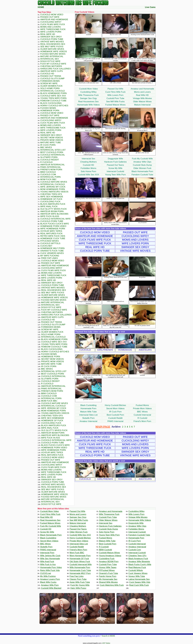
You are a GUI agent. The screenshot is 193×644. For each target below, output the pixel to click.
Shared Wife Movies (108, 582)
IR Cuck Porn (115, 412)
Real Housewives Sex (88, 102)
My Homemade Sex (108, 579)
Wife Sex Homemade (52, 197)
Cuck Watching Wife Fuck (112, 585)
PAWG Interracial (115, 421)
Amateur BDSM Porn (52, 211)
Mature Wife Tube (88, 412)
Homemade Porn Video (53, 226)
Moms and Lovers (142, 92)
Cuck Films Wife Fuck (115, 92)
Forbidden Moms (88, 168)
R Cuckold (142, 418)
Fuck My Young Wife (80, 585)
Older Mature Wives (142, 102)
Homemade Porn (88, 408)
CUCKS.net (46, 246)
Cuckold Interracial (142, 415)
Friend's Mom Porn (142, 421)
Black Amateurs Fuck (53, 204)
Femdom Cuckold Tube (142, 175)
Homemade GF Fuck (51, 199)
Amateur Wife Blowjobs (54, 214)
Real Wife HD (142, 95)
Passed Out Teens (115, 165)
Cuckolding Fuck (50, 202)
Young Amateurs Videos (54, 192)
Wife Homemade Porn (53, 229)
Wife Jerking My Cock (53, 187)
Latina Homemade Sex (139, 579)
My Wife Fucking (50, 256)
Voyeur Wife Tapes (51, 231)
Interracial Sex (88, 159)
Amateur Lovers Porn (50, 579)
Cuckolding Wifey (88, 92)
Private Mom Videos (142, 408)
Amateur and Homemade (142, 89)
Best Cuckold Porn (115, 415)
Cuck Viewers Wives (52, 253)
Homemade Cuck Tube (53, 238)
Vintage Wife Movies (142, 98)
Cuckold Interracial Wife (55, 219)
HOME (41, 7)
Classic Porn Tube (78, 579)
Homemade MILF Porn (52, 248)
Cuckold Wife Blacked (51, 588)
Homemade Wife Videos (88, 105)
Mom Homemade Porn (53, 189)
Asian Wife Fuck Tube (80, 582)
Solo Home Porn (88, 171)
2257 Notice (106, 643)
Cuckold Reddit (115, 418)
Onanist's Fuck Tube (52, 251)
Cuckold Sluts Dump (142, 165)
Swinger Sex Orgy (88, 98)
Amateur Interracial (88, 421)
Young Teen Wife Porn (115, 175)
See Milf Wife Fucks (115, 102)
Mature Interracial (142, 105)
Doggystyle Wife (115, 159)
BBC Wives (142, 412)
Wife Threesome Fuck (88, 95)
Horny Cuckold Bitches (115, 405)
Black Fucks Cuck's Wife (55, 224)
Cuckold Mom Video (88, 89)
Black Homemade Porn (142, 171)
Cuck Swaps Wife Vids (140, 582)
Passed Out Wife (115, 89)
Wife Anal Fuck (49, 206)
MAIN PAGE (103, 427)
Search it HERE (108, 636)
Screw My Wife (115, 168)
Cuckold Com (48, 175)
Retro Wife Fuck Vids (53, 236)
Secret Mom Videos (115, 408)
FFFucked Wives (49, 241)
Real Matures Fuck (51, 234)
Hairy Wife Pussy (78, 588)
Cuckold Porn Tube (115, 98)
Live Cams (150, 7)
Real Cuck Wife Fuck (139, 585)
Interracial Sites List (88, 415)
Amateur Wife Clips (142, 162)
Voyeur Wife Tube (137, 576)
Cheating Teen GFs (51, 194)
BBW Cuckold (48, 172)
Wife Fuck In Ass (50, 216)
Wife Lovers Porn (115, 95)
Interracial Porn (50, 177)
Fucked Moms (142, 405)
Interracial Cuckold (115, 171)
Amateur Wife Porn (50, 585)
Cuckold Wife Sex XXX (88, 175)
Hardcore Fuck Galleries (115, 162)
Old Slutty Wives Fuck (53, 209)
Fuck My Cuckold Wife (142, 159)
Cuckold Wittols (50, 243)
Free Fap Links (49, 258)
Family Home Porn (108, 576)
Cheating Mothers (88, 162)
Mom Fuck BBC (48, 179)
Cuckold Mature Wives (54, 182)
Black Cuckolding (88, 405)
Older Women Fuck (142, 168)
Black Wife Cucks (48, 582)
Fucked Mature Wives (115, 105)
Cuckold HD (88, 165)
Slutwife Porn (88, 418)
